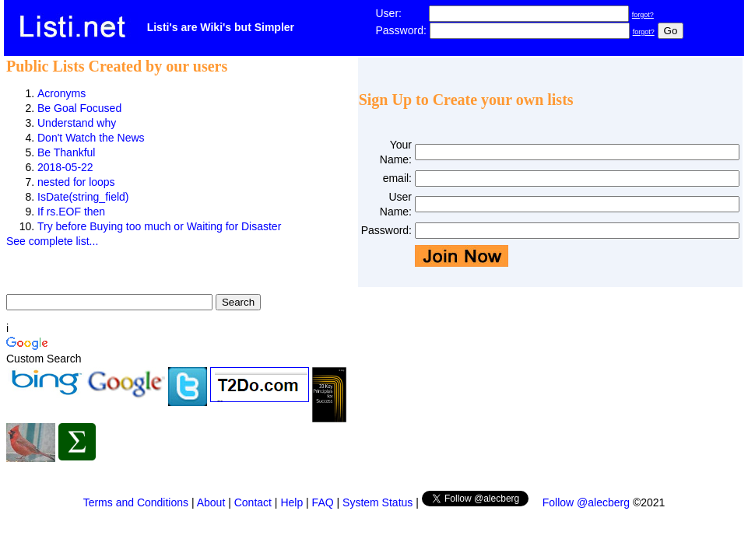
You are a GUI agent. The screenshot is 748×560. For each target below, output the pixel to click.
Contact (253, 502)
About (211, 502)
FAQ (323, 502)
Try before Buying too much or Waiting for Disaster (159, 226)
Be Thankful (66, 152)
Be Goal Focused (79, 108)
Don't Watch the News (91, 138)
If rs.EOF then (71, 212)
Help (291, 502)
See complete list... (52, 241)
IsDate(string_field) (83, 197)
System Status (378, 502)
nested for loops (76, 182)
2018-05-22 (65, 167)
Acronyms (61, 93)
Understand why (77, 123)
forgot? (643, 15)
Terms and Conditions (136, 502)
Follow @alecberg (586, 502)
